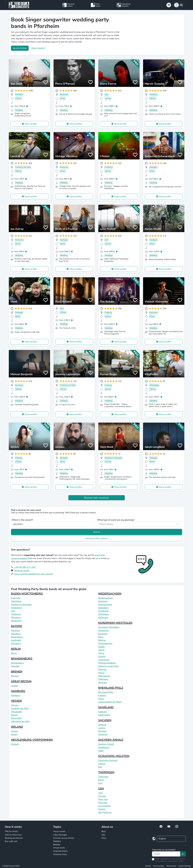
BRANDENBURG (22, 659)
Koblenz (102, 695)
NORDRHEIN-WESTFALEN (115, 623)
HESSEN (16, 701)
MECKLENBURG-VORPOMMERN (32, 740)
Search (97, 532)
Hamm (101, 650)
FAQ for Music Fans (13, 835)
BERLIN (16, 649)
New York (103, 799)
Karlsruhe (16, 598)
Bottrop (102, 640)
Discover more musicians (96, 498)
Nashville (103, 803)
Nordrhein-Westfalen (109, 627)
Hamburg (16, 695)
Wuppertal (103, 630)
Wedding (57, 841)
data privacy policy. (176, 861)
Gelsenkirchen (105, 643)
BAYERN (17, 626)
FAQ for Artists (11, 831)
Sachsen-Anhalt (106, 744)
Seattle (102, 809)
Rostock (15, 744)
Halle (101, 751)
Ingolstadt (16, 640)
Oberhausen (104, 676)
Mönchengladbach (107, 663)
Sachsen (102, 725)
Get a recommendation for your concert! (34, 574)
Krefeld (102, 656)
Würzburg (16, 643)
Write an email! (22, 571)
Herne (101, 653)
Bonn (101, 637)
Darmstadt (16, 718)
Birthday (57, 845)
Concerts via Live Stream (64, 838)
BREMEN (17, 672)
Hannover (103, 601)
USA (101, 788)
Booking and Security (14, 838)
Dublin (14, 734)
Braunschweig (105, 605)
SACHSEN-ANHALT (111, 740)
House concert (59, 831)
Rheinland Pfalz (106, 692)
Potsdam (15, 666)
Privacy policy (159, 866)
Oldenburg (103, 608)
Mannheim (16, 601)
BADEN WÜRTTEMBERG (27, 594)
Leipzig (102, 728)
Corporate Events (60, 851)
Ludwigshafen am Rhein (110, 702)
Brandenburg (17, 663)
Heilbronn (16, 614)
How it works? (38, 48)
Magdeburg (104, 747)
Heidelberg (16, 608)
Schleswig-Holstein (108, 760)
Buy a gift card (11, 841)
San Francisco (105, 812)
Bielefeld (103, 634)
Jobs (103, 835)
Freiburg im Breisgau (21, 605)
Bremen (15, 676)
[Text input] (166, 854)
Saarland (102, 712)
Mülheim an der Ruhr (109, 666)
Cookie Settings (185, 866)
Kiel (100, 767)
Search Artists (20, 48)
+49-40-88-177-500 (25, 567)
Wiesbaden (17, 712)
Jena (100, 783)
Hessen (15, 705)
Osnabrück (103, 611)
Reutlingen (16, 621)
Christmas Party (60, 854)
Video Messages (60, 835)
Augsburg (16, 634)
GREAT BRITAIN (21, 681)
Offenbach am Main (20, 721)
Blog (103, 831)
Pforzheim (16, 618)
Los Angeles (104, 806)
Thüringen (103, 777)
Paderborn (103, 679)
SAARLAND (106, 707)
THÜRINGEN (106, 772)
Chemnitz (103, 734)
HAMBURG (18, 691)
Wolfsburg (103, 614)
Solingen (103, 682)
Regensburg (17, 637)
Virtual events (59, 848)
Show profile (31, 124)
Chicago (102, 796)
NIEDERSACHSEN (110, 594)
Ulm (13, 611)
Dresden (102, 731)
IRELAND (17, 727)
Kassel (14, 715)
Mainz (101, 699)
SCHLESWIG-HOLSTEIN (114, 756)
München (15, 630)
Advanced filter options (97, 538)
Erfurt (101, 780)
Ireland (14, 731)
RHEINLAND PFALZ (111, 688)
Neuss (101, 673)
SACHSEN (105, 720)
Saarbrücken (104, 715)
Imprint (148, 866)
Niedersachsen (105, 598)
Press (104, 838)
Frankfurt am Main (20, 708)
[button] (179, 5)
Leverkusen (104, 660)
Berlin (14, 653)
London (15, 686)
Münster (102, 669)
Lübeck (102, 764)
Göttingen (103, 618)
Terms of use (171, 866)
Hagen (101, 647)
